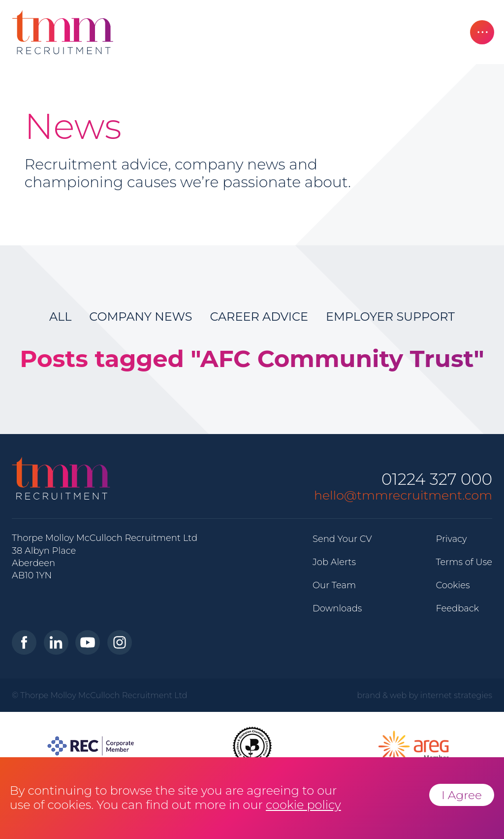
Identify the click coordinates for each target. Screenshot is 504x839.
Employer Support (390, 317)
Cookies (453, 585)
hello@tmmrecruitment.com (403, 495)
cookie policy (303, 805)
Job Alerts (334, 562)
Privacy (451, 539)
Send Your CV (342, 539)
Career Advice (259, 317)
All (60, 317)
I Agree (462, 795)
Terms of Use (464, 562)
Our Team (334, 585)
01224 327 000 (437, 480)
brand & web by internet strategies (425, 695)
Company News (141, 317)
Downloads (337, 608)
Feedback (457, 608)
